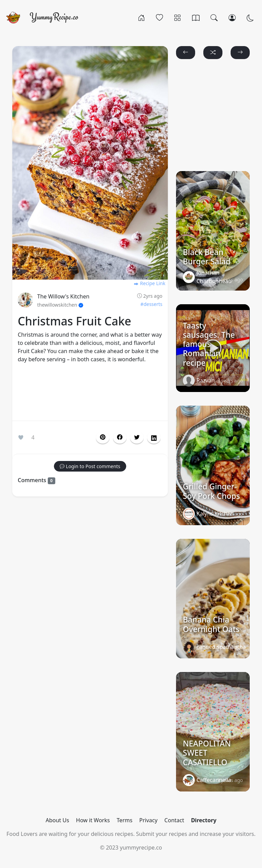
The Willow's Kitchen (63, 296)
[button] (120, 437)
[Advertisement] (90, 393)
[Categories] (178, 17)
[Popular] (159, 17)
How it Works (93, 820)
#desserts (151, 304)
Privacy (148, 820)
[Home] (141, 17)
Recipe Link (149, 283)
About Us (57, 820)
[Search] (214, 17)
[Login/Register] (232, 17)
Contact (174, 820)
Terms (125, 820)
